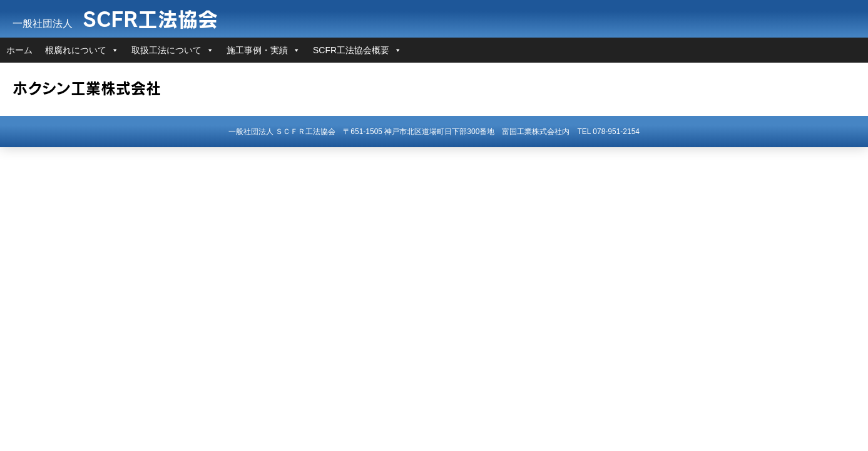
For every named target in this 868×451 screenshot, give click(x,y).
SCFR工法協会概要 (351, 50)
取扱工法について (166, 50)
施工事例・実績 (257, 50)
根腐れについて (76, 50)
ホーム (19, 50)
